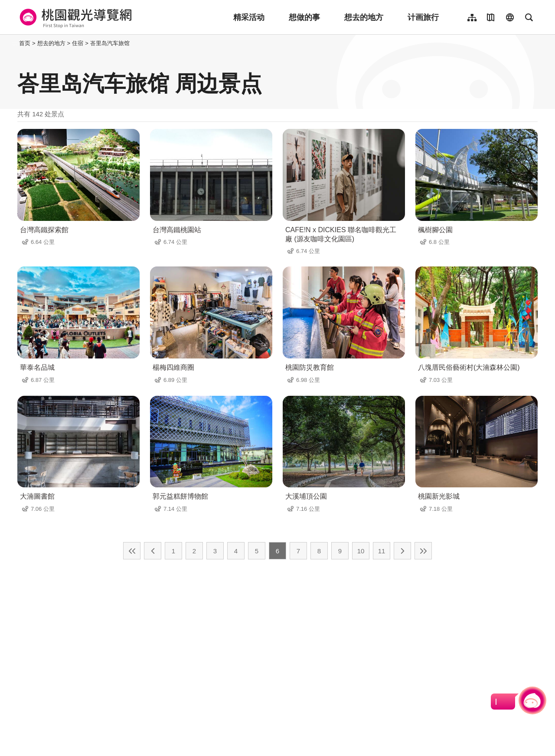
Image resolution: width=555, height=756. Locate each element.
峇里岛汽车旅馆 (110, 43)
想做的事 (304, 17)
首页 (25, 43)
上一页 (153, 551)
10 (361, 551)
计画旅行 (423, 17)
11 (382, 551)
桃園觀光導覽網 (74, 17)
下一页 (402, 551)
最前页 (132, 551)
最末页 (423, 551)
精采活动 (249, 17)
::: (15, 43)
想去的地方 (364, 17)
